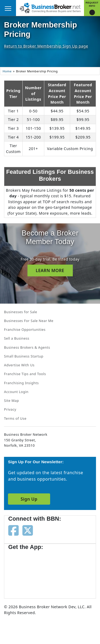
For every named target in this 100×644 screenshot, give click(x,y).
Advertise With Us (19, 365)
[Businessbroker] (50, 7)
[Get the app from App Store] (27, 572)
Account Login (16, 392)
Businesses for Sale (21, 312)
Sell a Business (17, 338)
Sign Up (29, 499)
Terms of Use (15, 418)
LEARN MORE (50, 270)
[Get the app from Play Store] (70, 572)
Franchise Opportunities (25, 329)
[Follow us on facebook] (13, 530)
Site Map (11, 400)
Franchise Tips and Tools (25, 374)
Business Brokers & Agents (27, 347)
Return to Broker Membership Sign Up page (46, 46)
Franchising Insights (21, 383)
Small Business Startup (24, 356)
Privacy (10, 409)
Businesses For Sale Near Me (29, 321)
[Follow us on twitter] (28, 530)
